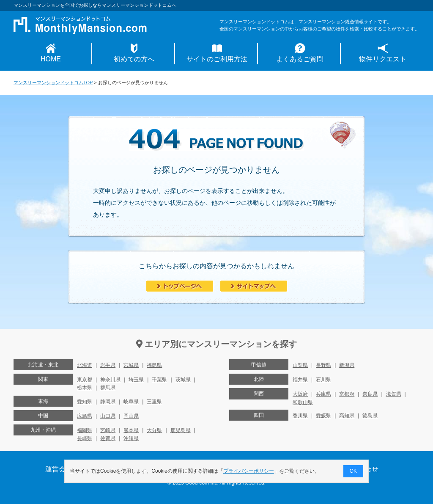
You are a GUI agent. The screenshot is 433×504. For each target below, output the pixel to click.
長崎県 (85, 438)
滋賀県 (394, 394)
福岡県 (85, 430)
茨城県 (183, 380)
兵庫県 (323, 394)
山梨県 (300, 365)
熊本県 (131, 430)
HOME (51, 59)
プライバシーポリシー (249, 471)
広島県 (85, 416)
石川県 (323, 380)
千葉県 (159, 380)
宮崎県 (108, 430)
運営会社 (59, 469)
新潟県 (347, 365)
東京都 (85, 380)
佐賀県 (108, 438)
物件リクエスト (383, 59)
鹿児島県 (181, 430)
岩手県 (108, 365)
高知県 (347, 416)
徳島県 (370, 416)
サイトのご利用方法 (217, 59)
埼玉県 (136, 380)
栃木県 (85, 388)
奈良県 (370, 394)
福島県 (154, 365)
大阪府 (300, 394)
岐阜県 (131, 402)
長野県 (323, 365)
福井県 (300, 380)
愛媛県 (323, 416)
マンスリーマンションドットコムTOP (53, 83)
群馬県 (108, 388)
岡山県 (131, 416)
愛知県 (85, 402)
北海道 (85, 365)
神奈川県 (110, 380)
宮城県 (131, 365)
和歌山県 (303, 402)
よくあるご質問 (300, 59)
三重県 (154, 402)
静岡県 (108, 402)
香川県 (300, 416)
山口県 (108, 416)
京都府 (347, 394)
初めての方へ (134, 59)
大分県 (154, 430)
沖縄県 (131, 438)
